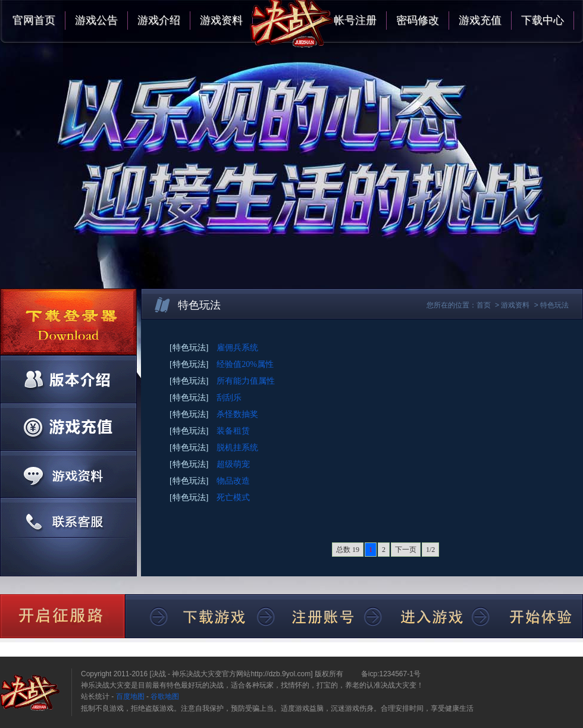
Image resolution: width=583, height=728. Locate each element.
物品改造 (233, 481)
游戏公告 (96, 20)
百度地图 (130, 696)
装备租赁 (233, 431)
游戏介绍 (159, 20)
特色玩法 (554, 305)
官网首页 (34, 20)
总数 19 (348, 550)
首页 (484, 305)
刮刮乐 (229, 398)
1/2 (430, 550)
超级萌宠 (233, 464)
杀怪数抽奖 (237, 414)
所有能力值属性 (246, 381)
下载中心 (543, 20)
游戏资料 (221, 20)
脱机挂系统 (237, 448)
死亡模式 (233, 498)
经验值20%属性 (245, 364)
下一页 (406, 550)
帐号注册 (355, 20)
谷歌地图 (165, 696)
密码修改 (418, 20)
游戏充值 (480, 20)
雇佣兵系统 (237, 348)
